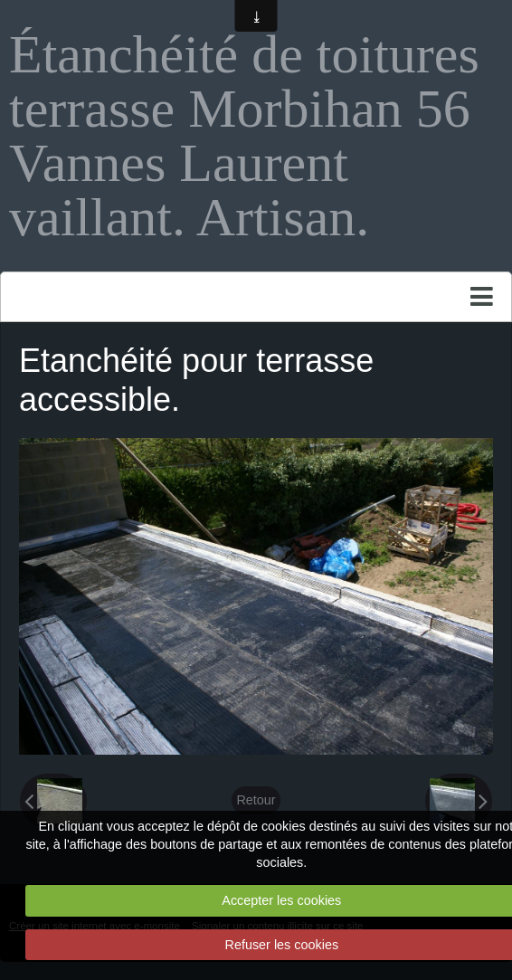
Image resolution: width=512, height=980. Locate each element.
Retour (256, 800)
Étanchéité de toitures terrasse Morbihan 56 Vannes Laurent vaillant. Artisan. (244, 136)
